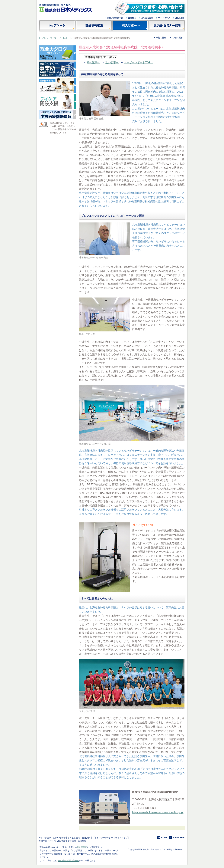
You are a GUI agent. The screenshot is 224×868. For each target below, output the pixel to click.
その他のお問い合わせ (69, 860)
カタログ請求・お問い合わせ (52, 838)
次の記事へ (112, 62)
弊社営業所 (82, 847)
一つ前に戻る (176, 38)
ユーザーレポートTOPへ (139, 62)
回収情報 (82, 841)
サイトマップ (121, 838)
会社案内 (86, 838)
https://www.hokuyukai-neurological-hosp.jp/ (158, 812)
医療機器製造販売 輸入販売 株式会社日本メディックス (66, 8)
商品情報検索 (94, 26)
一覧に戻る (160, 38)
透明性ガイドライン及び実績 (52, 841)
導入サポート (130, 26)
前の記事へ (93, 62)
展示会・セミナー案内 (167, 26)
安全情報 (72, 841)
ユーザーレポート (63, 38)
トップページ (57, 26)
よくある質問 (74, 838)
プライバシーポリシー (103, 838)
